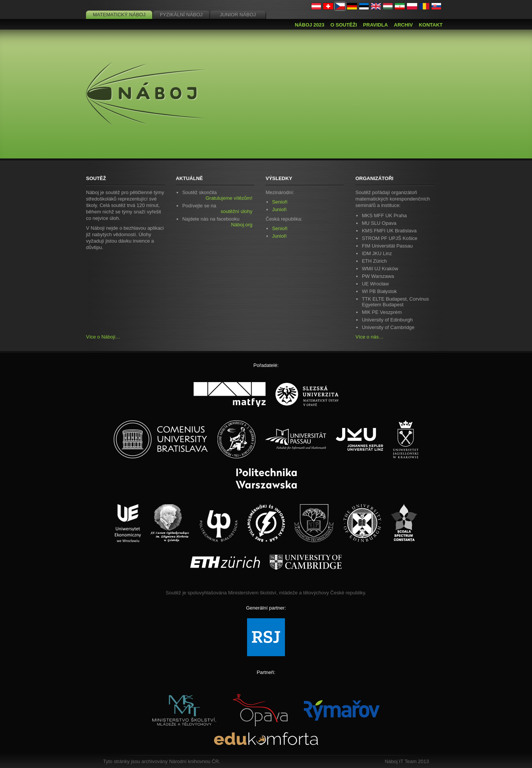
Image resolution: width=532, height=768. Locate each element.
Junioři (279, 209)
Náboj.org (242, 225)
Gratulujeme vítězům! (229, 198)
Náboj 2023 (310, 25)
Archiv (404, 25)
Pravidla (375, 25)
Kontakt (431, 25)
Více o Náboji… (103, 337)
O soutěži (344, 25)
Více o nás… (369, 337)
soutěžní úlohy (236, 211)
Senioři (280, 202)
